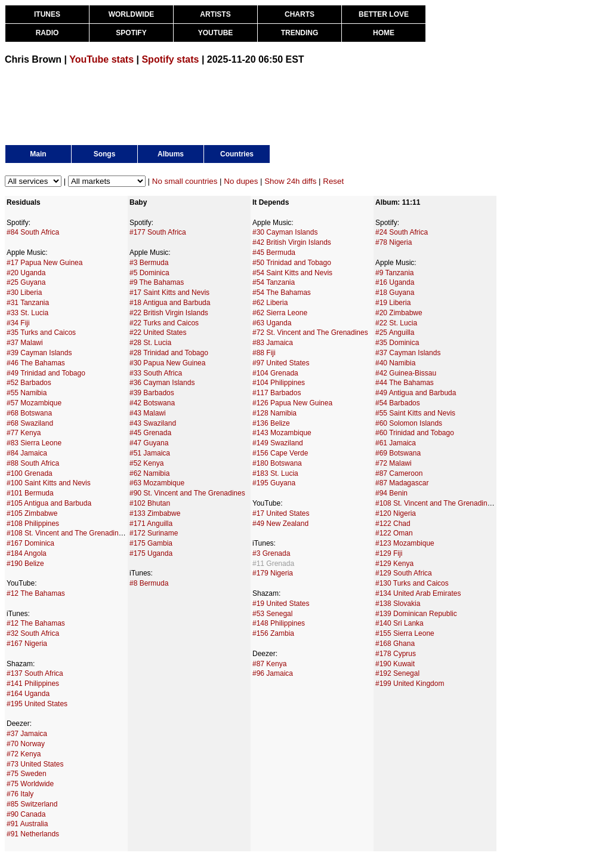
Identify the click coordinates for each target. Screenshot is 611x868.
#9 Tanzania (395, 273)
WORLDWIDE (132, 14)
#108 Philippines (33, 524)
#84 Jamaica (27, 453)
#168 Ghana (395, 644)
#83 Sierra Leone (34, 443)
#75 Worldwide (30, 784)
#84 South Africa (33, 232)
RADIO (47, 33)
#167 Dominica (30, 543)
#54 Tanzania (274, 282)
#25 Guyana (26, 282)
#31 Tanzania (28, 303)
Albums (171, 154)
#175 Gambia (151, 543)
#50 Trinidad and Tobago (292, 263)
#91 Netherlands (33, 834)
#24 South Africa (402, 232)
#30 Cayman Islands (285, 232)
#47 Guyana (149, 443)
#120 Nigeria (396, 513)
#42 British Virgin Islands (292, 242)
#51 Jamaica (150, 453)
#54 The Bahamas (282, 293)
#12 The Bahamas (36, 593)
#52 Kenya (146, 463)
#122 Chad (393, 524)
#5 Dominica (149, 273)
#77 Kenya (24, 433)
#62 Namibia (149, 473)
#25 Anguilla (395, 333)
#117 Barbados (277, 393)
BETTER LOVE (384, 14)
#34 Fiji (18, 323)
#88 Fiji (264, 353)
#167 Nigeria (27, 644)
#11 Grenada (273, 564)
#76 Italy (20, 794)
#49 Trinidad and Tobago (46, 373)
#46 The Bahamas (36, 363)
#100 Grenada (30, 473)
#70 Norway (26, 744)
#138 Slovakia (398, 604)
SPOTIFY (131, 33)
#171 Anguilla (151, 524)
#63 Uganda (272, 323)
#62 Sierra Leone (280, 313)
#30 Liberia (24, 293)
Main (38, 154)
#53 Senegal (272, 614)
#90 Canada (26, 814)
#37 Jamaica (27, 734)
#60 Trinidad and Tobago (415, 433)
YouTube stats (101, 59)
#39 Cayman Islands (39, 353)
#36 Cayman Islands (162, 383)
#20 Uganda (26, 273)
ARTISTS (215, 14)
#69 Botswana (398, 453)
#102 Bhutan (150, 503)
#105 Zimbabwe (32, 513)
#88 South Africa (33, 463)
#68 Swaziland (30, 423)
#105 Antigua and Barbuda (49, 503)
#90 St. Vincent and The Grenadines (187, 493)
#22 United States (158, 333)
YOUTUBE (216, 33)
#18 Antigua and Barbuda (170, 303)
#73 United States (35, 764)
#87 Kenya (269, 664)
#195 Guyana (274, 483)
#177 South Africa (158, 232)
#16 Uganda (395, 282)
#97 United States (281, 363)
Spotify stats (170, 59)
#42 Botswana (152, 403)
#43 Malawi (148, 413)
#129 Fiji (389, 553)
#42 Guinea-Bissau (406, 373)
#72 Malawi (394, 463)
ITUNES (47, 14)
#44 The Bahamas (405, 383)
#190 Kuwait (395, 664)
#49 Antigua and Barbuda (416, 393)
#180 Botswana (277, 463)
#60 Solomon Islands (409, 423)
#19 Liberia (393, 303)
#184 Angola (27, 553)
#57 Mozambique (34, 403)
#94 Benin (391, 493)
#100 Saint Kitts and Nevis (49, 483)
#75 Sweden (27, 774)
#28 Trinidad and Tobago (169, 353)
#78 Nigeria (394, 242)
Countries (237, 154)
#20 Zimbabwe (399, 313)
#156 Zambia (273, 633)
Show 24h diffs (290, 181)
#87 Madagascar (402, 483)
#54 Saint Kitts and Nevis (292, 273)
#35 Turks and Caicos (41, 333)
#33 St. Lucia (27, 313)
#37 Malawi (25, 343)
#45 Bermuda (274, 253)
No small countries (185, 181)
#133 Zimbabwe (155, 513)
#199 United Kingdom (410, 684)
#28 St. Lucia (150, 343)
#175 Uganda (151, 553)
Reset (333, 181)
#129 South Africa (404, 573)
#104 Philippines (279, 383)
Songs (105, 154)
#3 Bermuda (149, 263)
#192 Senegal (397, 673)
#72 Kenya (24, 754)
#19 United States (281, 604)
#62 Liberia (270, 303)
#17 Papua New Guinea (44, 263)
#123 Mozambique (405, 543)
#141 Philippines (33, 684)
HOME (384, 33)
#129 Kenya (394, 564)
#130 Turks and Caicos (412, 583)
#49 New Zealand (280, 524)
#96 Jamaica (273, 673)
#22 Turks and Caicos (164, 323)
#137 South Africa (35, 673)
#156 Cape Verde (280, 453)
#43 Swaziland (153, 423)
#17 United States (281, 513)
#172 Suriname (154, 533)
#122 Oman (394, 533)
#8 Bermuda (149, 583)
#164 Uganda (28, 694)
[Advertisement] (222, 104)
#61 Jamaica (396, 443)
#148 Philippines (279, 623)
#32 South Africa (33, 633)
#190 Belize (25, 564)
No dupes (241, 181)
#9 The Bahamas (157, 282)
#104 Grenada (275, 373)
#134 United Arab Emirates (418, 593)
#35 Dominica (397, 343)
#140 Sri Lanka (399, 623)
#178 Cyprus (396, 654)
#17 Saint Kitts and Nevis (169, 293)
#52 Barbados (29, 383)
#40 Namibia (395, 363)
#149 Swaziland (278, 443)
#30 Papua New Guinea (167, 363)
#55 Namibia (27, 393)
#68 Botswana (29, 413)
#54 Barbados (398, 403)
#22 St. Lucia (396, 323)
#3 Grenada (271, 553)
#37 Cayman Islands (408, 353)
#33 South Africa (156, 373)
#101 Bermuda (30, 493)
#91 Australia (27, 824)
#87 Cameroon (399, 473)
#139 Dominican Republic (416, 614)
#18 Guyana (395, 293)
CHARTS (300, 14)
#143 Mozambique (282, 433)
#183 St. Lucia (275, 473)
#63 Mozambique (157, 483)
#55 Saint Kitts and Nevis (415, 413)
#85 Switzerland (32, 804)
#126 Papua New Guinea (292, 403)
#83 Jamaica (273, 343)
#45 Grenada (150, 433)
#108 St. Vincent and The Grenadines (66, 533)
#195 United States (37, 704)
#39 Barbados (152, 393)
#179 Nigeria (273, 573)
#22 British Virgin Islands (169, 313)
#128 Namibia (274, 413)
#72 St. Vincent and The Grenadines (310, 333)
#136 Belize (271, 423)
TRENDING (300, 33)
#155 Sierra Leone (405, 633)
